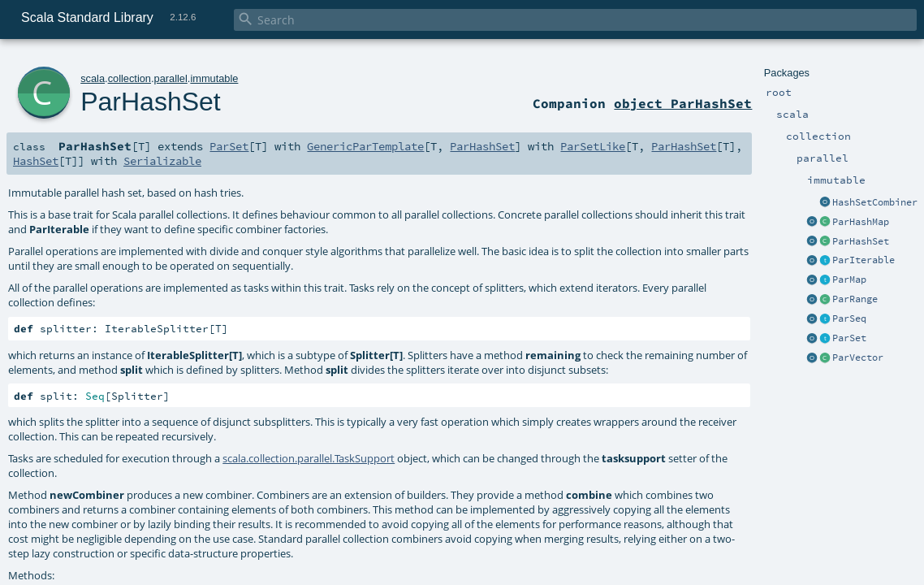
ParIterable (864, 260)
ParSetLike (593, 146)
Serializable (162, 161)
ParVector (858, 357)
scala (93, 78)
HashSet (36, 161)
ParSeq (849, 318)
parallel (171, 78)
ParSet (849, 338)
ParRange (855, 299)
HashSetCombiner (875, 202)
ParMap (849, 279)
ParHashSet (861, 241)
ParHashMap (861, 222)
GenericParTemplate (365, 146)
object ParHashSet (683, 103)
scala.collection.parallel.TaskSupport (309, 458)
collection (130, 78)
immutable (214, 78)
